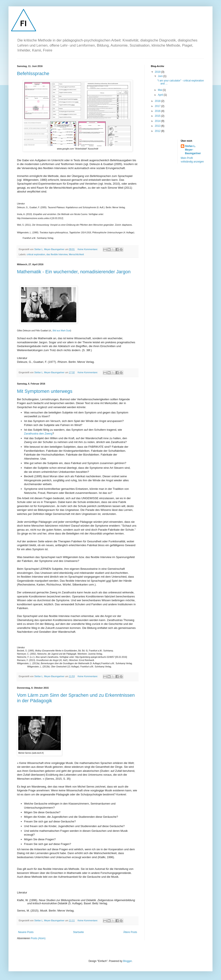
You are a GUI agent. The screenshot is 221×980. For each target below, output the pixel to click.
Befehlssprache (33, 73)
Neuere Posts (26, 932)
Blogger (127, 961)
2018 (158, 101)
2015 (158, 116)
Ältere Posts (130, 932)
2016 (158, 111)
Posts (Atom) (38, 938)
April (161, 95)
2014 (158, 121)
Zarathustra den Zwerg (38, 434)
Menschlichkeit (76, 254)
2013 (158, 126)
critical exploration (36, 254)
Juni (161, 76)
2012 (158, 131)
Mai (160, 90)
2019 (158, 72)
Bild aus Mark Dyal (62, 331)
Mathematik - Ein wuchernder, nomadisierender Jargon (74, 272)
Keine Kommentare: (88, 249)
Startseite (79, 932)
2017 (158, 106)
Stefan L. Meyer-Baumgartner (193, 150)
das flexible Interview (57, 254)
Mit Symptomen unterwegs (45, 391)
